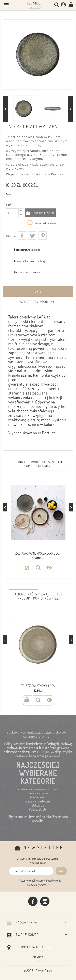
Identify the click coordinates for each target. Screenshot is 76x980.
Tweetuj (32, 235)
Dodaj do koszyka (43, 213)
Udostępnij (22, 235)
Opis (38, 291)
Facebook (33, 901)
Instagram (45, 901)
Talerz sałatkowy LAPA (38, 686)
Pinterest (43, 235)
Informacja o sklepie (34, 947)
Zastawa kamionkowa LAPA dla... (38, 553)
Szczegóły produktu (39, 302)
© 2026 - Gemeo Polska (38, 971)
